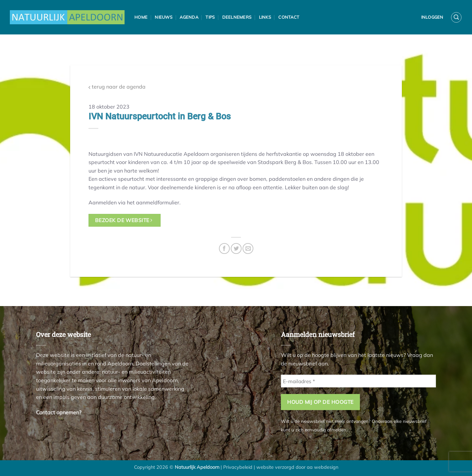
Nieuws (164, 17)
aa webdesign (323, 467)
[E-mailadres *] (358, 381)
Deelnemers (237, 17)
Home (141, 17)
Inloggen (432, 17)
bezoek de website (124, 220)
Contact (289, 17)
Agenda (189, 17)
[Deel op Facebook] (224, 248)
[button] (456, 17)
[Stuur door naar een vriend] (248, 248)
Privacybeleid (238, 467)
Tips (210, 17)
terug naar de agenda (117, 87)
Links (265, 17)
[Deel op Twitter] (236, 248)
